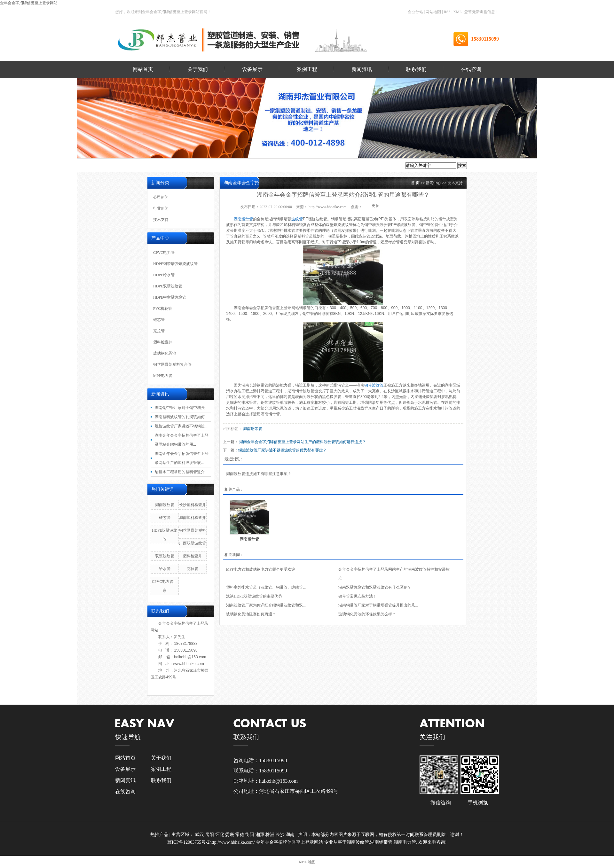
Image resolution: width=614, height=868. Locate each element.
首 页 (415, 183)
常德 (240, 835)
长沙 (281, 835)
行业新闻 (161, 208)
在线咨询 (471, 69)
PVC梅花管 (163, 309)
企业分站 (415, 12)
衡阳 (250, 835)
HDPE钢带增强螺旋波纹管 (175, 264)
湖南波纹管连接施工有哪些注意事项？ (259, 474)
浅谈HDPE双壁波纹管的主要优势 (254, 596)
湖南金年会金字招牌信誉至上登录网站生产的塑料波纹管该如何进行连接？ (303, 442)
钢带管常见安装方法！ (358, 596)
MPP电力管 (163, 376)
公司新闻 (161, 197)
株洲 (271, 835)
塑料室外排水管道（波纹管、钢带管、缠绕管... (266, 587)
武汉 (200, 835)
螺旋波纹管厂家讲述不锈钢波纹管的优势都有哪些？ (282, 450)
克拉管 (159, 331)
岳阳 (210, 835)
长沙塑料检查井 (193, 505)
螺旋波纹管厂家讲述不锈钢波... (181, 426)
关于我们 (198, 69)
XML (457, 12)
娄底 (230, 835)
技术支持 (455, 183)
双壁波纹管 (165, 556)
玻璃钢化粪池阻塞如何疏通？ (251, 614)
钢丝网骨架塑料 (193, 530)
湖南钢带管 (270, 414)
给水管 (165, 569)
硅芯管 (159, 320)
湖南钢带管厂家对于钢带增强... (181, 408)
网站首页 (143, 69)
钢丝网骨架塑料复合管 (172, 364)
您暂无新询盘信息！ (482, 12)
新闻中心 (433, 183)
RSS (447, 12)
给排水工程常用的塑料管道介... (181, 472)
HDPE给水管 (164, 275)
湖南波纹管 (165, 505)
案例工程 (307, 69)
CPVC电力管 (164, 253)
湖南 (291, 835)
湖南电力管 (405, 842)
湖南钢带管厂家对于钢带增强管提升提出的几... (378, 605)
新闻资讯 (362, 69)
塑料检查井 (163, 342)
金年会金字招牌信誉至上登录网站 (29, 3)
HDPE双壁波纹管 (168, 286)
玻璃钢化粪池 (165, 353)
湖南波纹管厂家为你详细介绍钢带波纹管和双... (266, 605)
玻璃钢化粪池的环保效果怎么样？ (367, 614)
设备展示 (252, 69)
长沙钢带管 (259, 385)
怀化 (220, 835)
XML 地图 (307, 862)
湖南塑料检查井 (193, 518)
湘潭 (261, 835)
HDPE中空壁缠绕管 (170, 297)
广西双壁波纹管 (193, 543)
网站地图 (434, 12)
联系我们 (416, 69)
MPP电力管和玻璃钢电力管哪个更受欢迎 (261, 569)
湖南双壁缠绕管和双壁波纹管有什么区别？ (375, 587)
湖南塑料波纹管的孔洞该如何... (181, 417)
